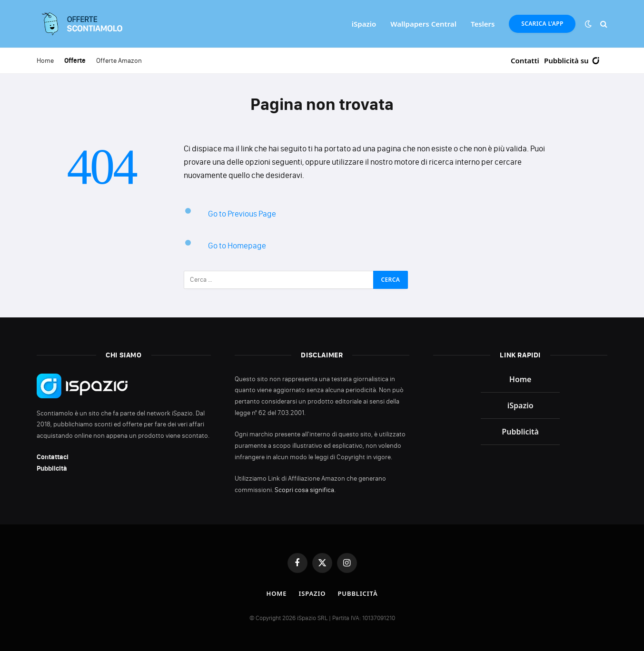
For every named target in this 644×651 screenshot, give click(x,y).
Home (45, 61)
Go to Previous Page (242, 214)
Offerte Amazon (119, 61)
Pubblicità (52, 469)
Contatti (525, 60)
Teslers (483, 24)
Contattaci (53, 457)
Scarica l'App (542, 24)
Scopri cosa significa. (305, 490)
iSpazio (364, 24)
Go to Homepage (237, 246)
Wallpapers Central (423, 24)
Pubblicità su (572, 60)
